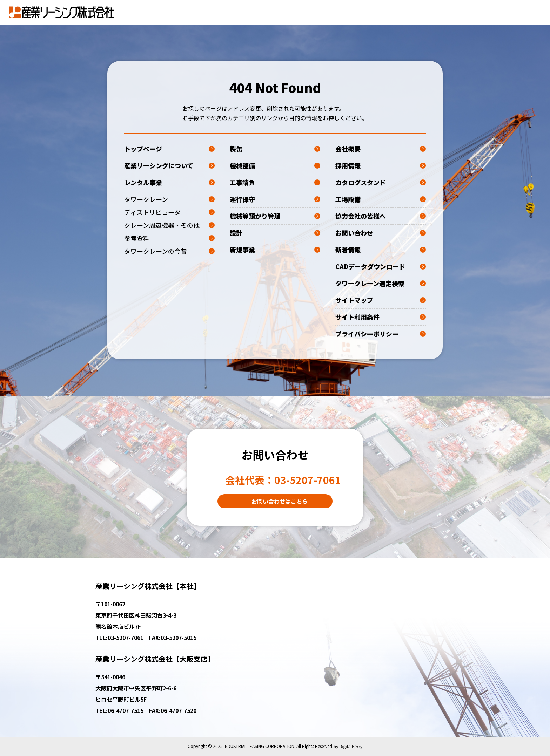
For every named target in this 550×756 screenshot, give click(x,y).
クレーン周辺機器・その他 (169, 225)
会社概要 (381, 149)
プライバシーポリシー (381, 334)
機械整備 (275, 165)
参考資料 (169, 238)
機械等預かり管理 (275, 216)
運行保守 (275, 199)
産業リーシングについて (169, 165)
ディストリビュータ (169, 212)
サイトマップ (381, 300)
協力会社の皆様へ (381, 216)
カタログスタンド (381, 182)
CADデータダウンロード (381, 266)
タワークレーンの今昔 (169, 251)
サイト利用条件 (381, 317)
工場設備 (381, 199)
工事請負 (275, 182)
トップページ (169, 149)
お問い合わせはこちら (280, 501)
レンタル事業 (169, 182)
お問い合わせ (381, 233)
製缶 (275, 149)
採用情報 (381, 165)
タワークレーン (169, 199)
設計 (275, 233)
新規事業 (275, 250)
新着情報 (381, 250)
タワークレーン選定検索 (381, 283)
